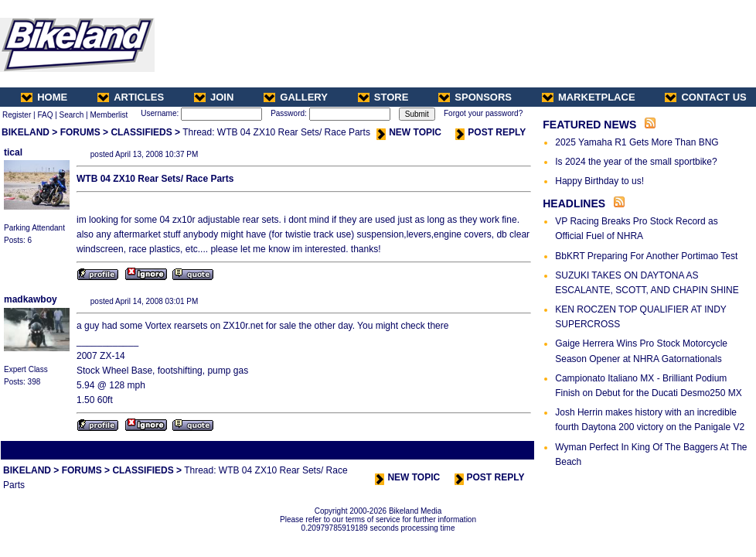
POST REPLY (490, 132)
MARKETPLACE (589, 97)
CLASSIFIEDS (141, 132)
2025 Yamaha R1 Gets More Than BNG (637, 142)
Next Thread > (506, 450)
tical (13, 152)
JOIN (214, 97)
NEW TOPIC (409, 132)
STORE (383, 97)
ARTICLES (131, 97)
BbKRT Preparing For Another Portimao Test (646, 256)
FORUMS (80, 132)
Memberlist (109, 115)
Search (72, 115)
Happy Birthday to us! (599, 181)
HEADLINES (574, 203)
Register (17, 115)
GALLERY (296, 97)
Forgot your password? (483, 113)
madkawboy (31, 299)
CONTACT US (705, 97)
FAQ (45, 115)
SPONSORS (475, 97)
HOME (44, 97)
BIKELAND (26, 132)
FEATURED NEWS (589, 125)
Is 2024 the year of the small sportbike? (636, 162)
